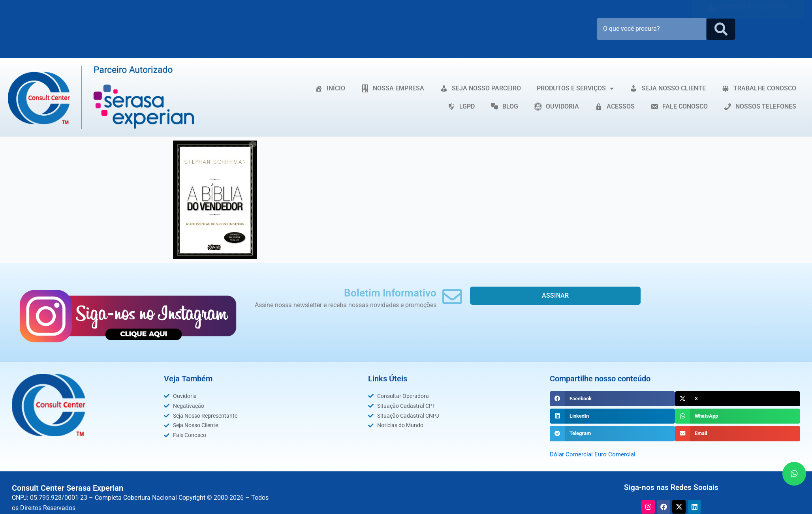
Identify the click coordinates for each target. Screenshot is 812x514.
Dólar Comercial (572, 454)
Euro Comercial (617, 454)
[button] (612, 399)
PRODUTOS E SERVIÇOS (575, 88)
